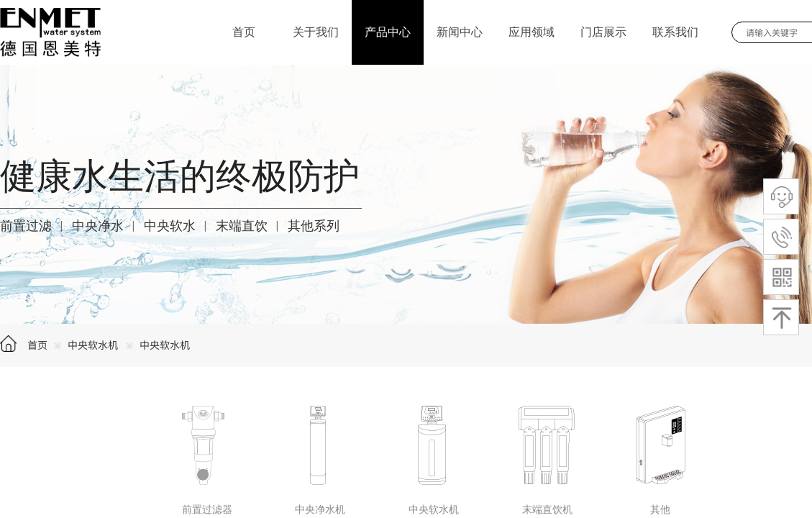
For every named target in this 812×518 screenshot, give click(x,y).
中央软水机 (94, 345)
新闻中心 (460, 32)
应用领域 (532, 32)
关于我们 (316, 32)
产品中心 (388, 32)
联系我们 (675, 32)
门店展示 (603, 32)
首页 (37, 345)
